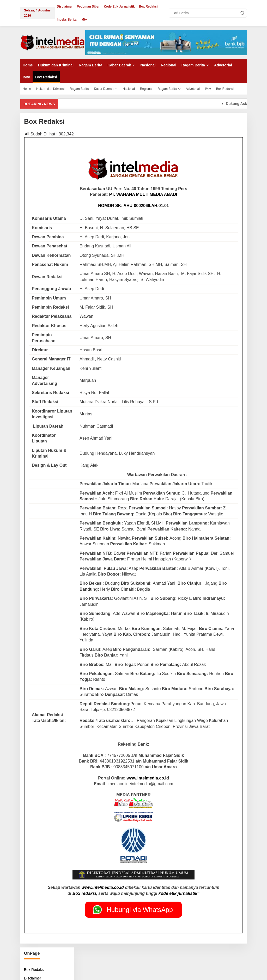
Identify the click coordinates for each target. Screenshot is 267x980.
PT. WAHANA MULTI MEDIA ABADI (143, 194)
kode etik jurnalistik (178, 893)
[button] (242, 13)
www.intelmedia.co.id (148, 778)
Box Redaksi (34, 970)
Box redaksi (84, 893)
